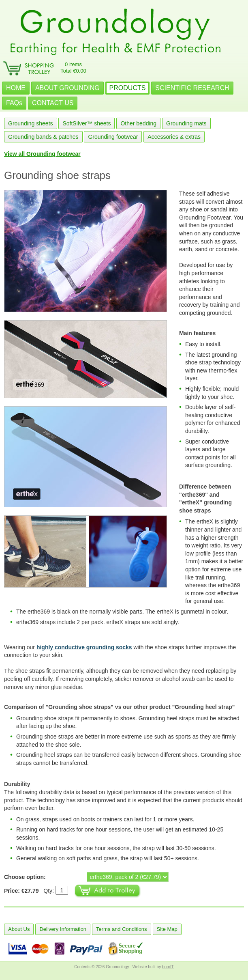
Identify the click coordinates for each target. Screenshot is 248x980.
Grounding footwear (113, 137)
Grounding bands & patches (43, 137)
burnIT (168, 967)
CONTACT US (53, 103)
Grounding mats (186, 123)
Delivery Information (63, 929)
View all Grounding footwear (42, 154)
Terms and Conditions (122, 929)
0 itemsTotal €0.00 (73, 68)
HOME (16, 88)
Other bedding (138, 123)
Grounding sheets (31, 123)
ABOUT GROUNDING (67, 88)
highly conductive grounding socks (84, 647)
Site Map (167, 929)
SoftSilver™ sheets (87, 123)
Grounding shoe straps (57, 175)
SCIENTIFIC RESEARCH (192, 88)
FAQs (14, 103)
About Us (19, 929)
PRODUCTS (128, 88)
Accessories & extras (174, 137)
